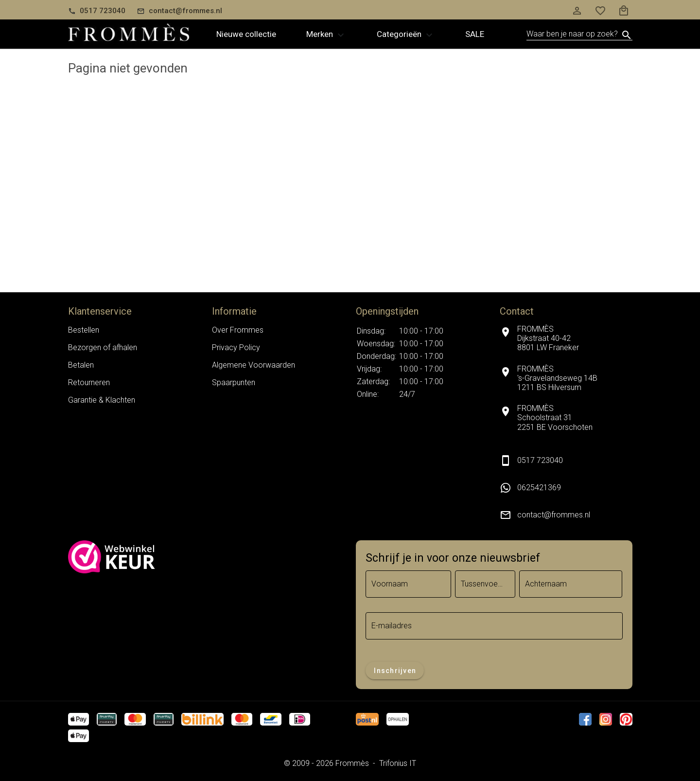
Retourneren (89, 382)
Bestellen (84, 330)
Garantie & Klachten (102, 400)
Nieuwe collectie (246, 34)
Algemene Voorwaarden (254, 365)
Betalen (81, 365)
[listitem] (566, 488)
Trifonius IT (398, 763)
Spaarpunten (234, 382)
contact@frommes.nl (554, 515)
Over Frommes (238, 330)
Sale (475, 34)
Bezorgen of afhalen (103, 347)
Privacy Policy (236, 347)
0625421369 (539, 488)
